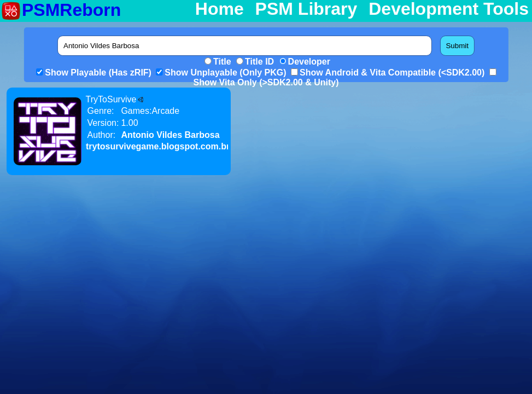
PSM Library (306, 9)
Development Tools (449, 9)
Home (220, 9)
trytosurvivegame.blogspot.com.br (158, 146)
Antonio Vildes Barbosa (170, 135)
